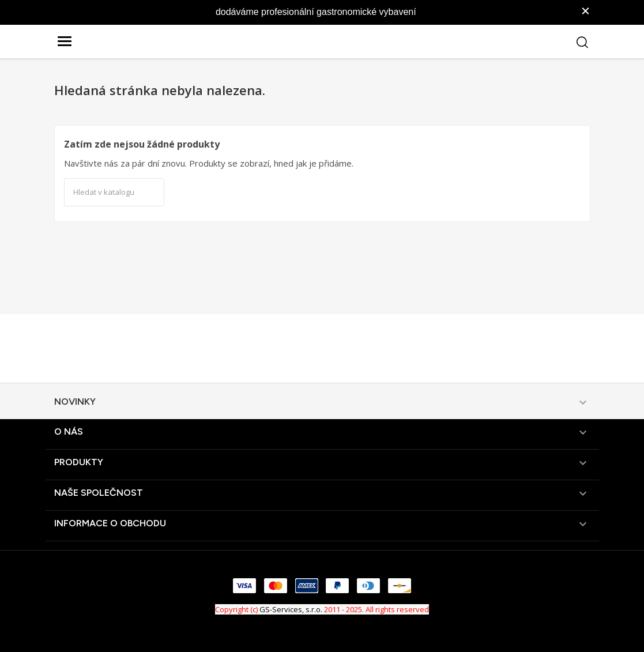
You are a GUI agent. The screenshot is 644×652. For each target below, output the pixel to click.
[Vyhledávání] (114, 193)
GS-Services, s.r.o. (291, 609)
